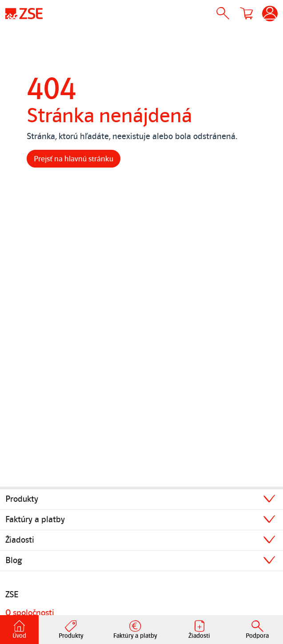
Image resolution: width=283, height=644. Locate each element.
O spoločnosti (30, 613)
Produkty (22, 499)
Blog (14, 560)
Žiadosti (20, 540)
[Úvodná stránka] (24, 13)
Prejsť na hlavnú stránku (74, 159)
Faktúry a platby (35, 520)
